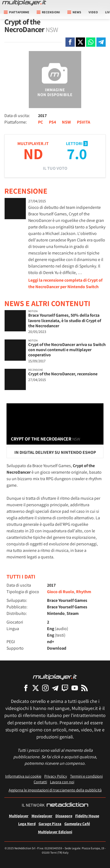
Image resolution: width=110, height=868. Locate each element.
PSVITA (84, 122)
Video (93, 12)
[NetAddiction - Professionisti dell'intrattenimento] (67, 805)
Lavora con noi (62, 782)
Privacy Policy (56, 776)
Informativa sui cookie (23, 776)
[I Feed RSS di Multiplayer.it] (84, 688)
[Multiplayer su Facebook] (26, 688)
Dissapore (64, 816)
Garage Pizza (50, 824)
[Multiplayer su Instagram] (45, 688)
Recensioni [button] (48, 12)
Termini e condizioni (86, 776)
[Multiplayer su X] (36, 688)
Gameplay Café (77, 824)
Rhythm (84, 592)
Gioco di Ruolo (61, 592)
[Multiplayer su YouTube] (75, 688)
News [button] (74, 12)
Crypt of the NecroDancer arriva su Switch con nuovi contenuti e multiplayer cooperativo (67, 350)
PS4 (52, 122)
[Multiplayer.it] (24, 3)
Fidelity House (87, 816)
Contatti (40, 782)
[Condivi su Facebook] (70, 42)
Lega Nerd (27, 824)
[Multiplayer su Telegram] (55, 688)
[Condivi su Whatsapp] (91, 42)
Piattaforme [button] (17, 12)
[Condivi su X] (80, 42)
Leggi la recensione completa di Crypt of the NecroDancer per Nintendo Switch (65, 283)
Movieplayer (42, 816)
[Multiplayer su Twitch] (65, 688)
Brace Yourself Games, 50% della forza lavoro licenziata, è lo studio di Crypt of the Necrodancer (65, 320)
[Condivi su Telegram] (101, 42)
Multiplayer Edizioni (55, 832)
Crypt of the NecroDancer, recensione (63, 374)
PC (40, 122)
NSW (66, 122)
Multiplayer (19, 816)
